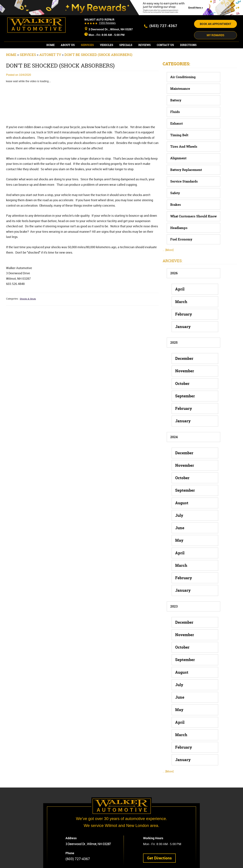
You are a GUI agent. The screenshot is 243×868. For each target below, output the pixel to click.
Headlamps (179, 225)
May (179, 538)
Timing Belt (179, 133)
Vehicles (107, 43)
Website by (102, 863)
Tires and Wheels (184, 144)
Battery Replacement (186, 167)
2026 (174, 271)
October (182, 381)
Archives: (173, 258)
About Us (68, 43)
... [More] (168, 248)
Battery (176, 98)
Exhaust (177, 121)
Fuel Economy (181, 237)
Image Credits (73, 863)
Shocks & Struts (28, 296)
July (179, 513)
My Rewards (215, 33)
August (182, 501)
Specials (126, 43)
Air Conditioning (183, 75)
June (180, 525)
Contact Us (165, 43)
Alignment (178, 156)
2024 (174, 435)
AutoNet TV (50, 52)
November (185, 369)
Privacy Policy (56, 863)
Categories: (176, 61)
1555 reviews (107, 23)
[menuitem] (51, 43)
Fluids (175, 109)
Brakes (176, 202)
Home (51, 43)
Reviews (145, 43)
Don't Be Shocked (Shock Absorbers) (98, 52)
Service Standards (184, 179)
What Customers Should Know (193, 214)
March (181, 299)
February (184, 312)
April (180, 287)
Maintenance (180, 86)
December (184, 356)
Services (87, 43)
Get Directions (160, 845)
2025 (174, 340)
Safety (175, 191)
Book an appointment (215, 23)
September (185, 394)
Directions (188, 43)
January (183, 324)
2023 (174, 604)
